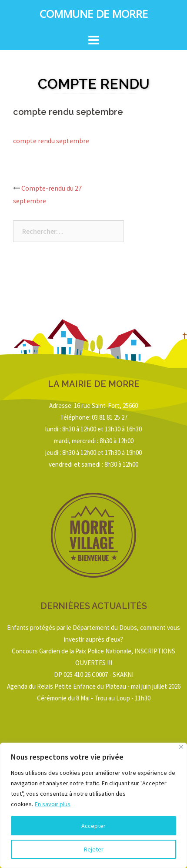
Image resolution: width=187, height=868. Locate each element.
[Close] (181, 747)
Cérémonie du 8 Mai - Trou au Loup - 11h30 (94, 698)
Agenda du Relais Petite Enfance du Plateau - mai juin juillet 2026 (94, 686)
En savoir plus (53, 804)
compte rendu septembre (51, 141)
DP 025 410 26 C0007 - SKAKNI (94, 675)
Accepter (93, 826)
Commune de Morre (94, 16)
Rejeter (94, 849)
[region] (93, 805)
